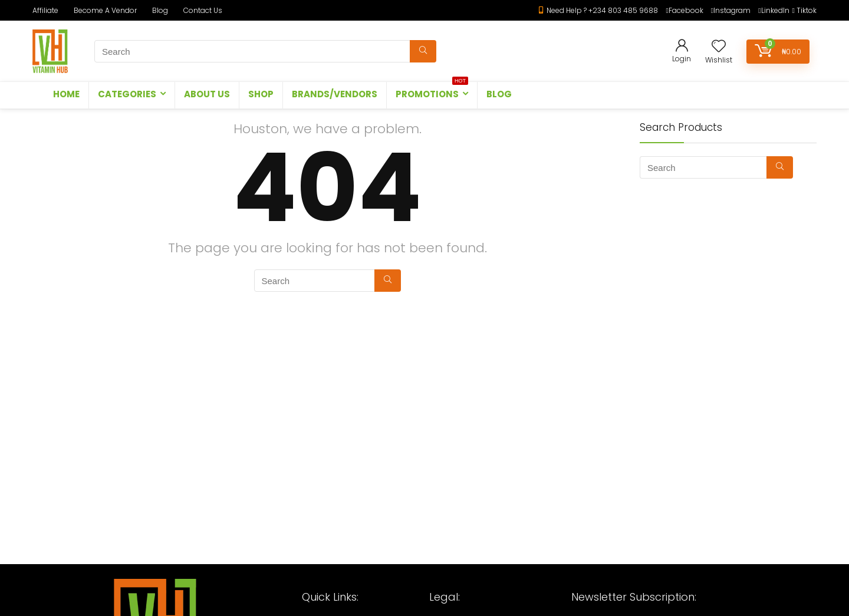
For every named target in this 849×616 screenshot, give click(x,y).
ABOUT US (207, 94)
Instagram (732, 10)
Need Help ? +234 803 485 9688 (602, 10)
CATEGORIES (127, 94)
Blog (160, 10)
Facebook (686, 10)
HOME (66, 94)
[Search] (423, 51)
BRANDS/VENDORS (335, 94)
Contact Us (203, 10)
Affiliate (45, 10)
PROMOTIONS (432, 91)
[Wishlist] (719, 47)
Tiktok (807, 10)
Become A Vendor (105, 10)
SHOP (261, 94)
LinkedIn (775, 10)
